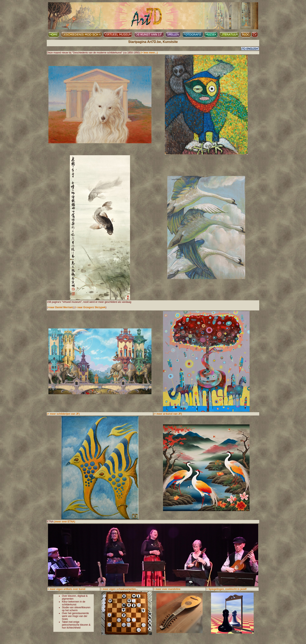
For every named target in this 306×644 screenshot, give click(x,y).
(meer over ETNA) (65, 522)
